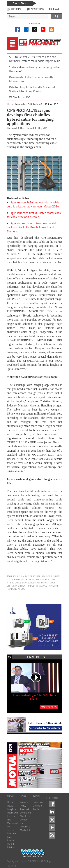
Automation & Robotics (27, 104)
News (10, 805)
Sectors (11, 830)
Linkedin (37, 805)
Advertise (25, 826)
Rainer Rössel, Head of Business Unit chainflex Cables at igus (34, 578)
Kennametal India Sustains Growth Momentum (31, 79)
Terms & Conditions (26, 811)
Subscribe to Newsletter (45, 728)
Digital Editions (11, 846)
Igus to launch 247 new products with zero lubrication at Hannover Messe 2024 (33, 204)
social (37, 796)
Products (12, 833)
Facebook (38, 802)
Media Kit (25, 830)
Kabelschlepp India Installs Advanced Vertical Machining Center (32, 89)
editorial (16, 9)
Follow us (34, 23)
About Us (25, 816)
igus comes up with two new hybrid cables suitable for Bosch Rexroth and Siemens (31, 227)
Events (11, 816)
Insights (11, 809)
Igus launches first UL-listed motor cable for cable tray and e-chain (34, 215)
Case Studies (11, 839)
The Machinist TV (12, 823)
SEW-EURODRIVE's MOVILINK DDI (38, 583)
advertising (37, 9)
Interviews (13, 812)
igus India (18, 576)
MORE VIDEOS (49, 707)
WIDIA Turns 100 (20, 97)
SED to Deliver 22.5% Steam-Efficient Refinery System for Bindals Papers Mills (35, 59)
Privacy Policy (24, 804)
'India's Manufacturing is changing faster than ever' (35, 69)
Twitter (37, 809)
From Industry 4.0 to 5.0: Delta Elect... (35, 697)
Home (10, 104)
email (56, 9)
